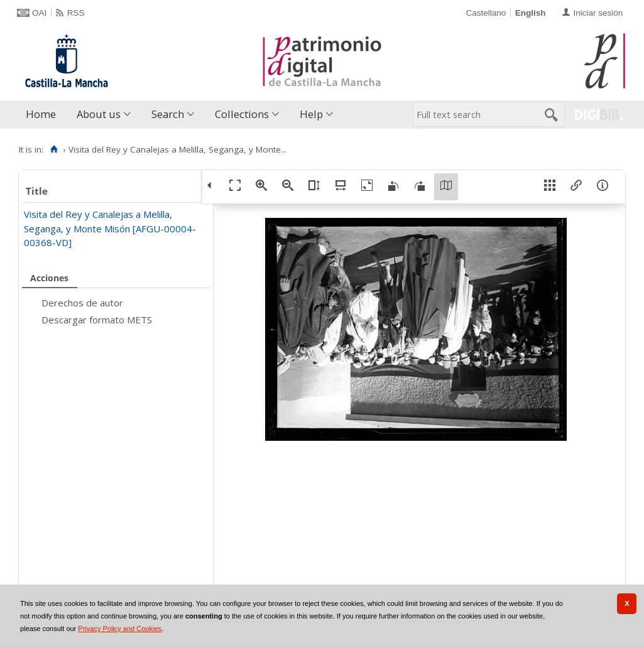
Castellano (486, 13)
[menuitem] (44, 115)
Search (168, 114)
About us (99, 114)
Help (311, 114)
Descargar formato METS (97, 320)
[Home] (54, 149)
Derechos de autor (82, 303)
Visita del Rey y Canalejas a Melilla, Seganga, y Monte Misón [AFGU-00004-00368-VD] (110, 228)
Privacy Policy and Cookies (120, 629)
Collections (242, 114)
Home (41, 114)
